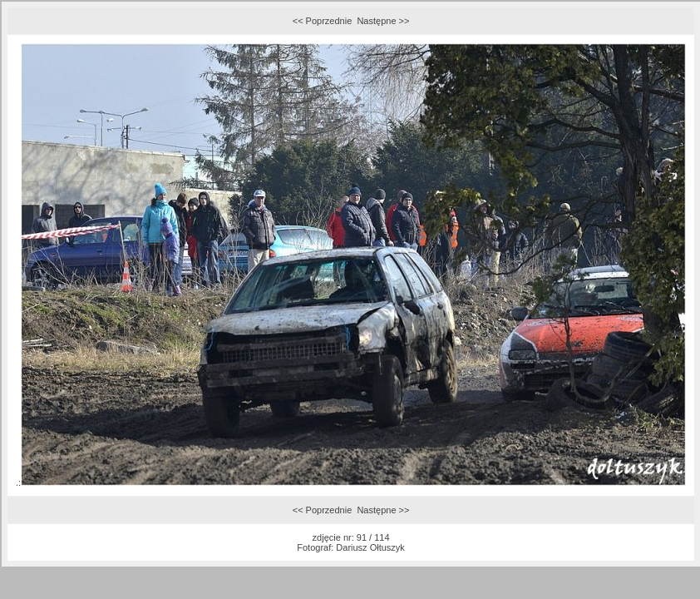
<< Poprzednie (323, 21)
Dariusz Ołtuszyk (370, 547)
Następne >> (383, 21)
